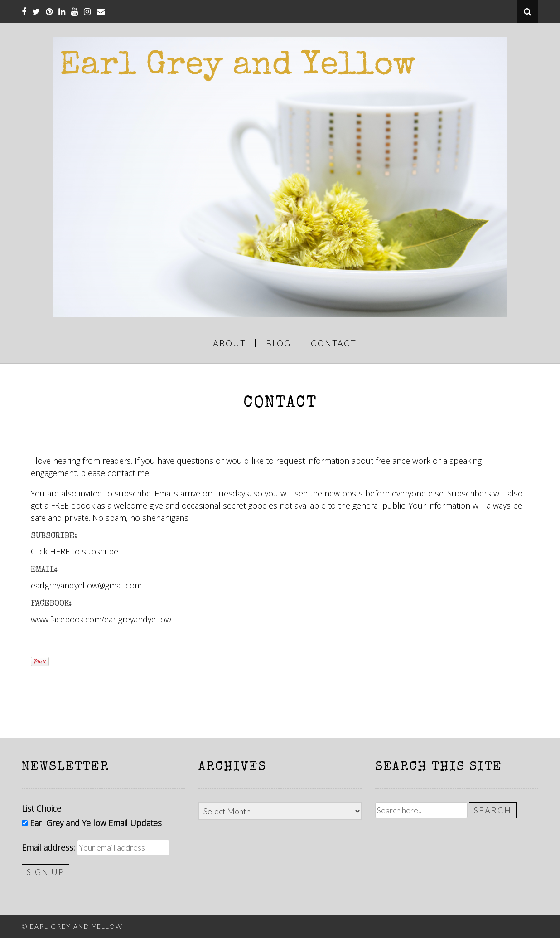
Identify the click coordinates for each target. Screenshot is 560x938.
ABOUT (229, 343)
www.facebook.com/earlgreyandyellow (101, 619)
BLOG (278, 343)
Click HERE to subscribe (75, 551)
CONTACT (334, 343)
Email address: (48, 847)
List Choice (41, 808)
